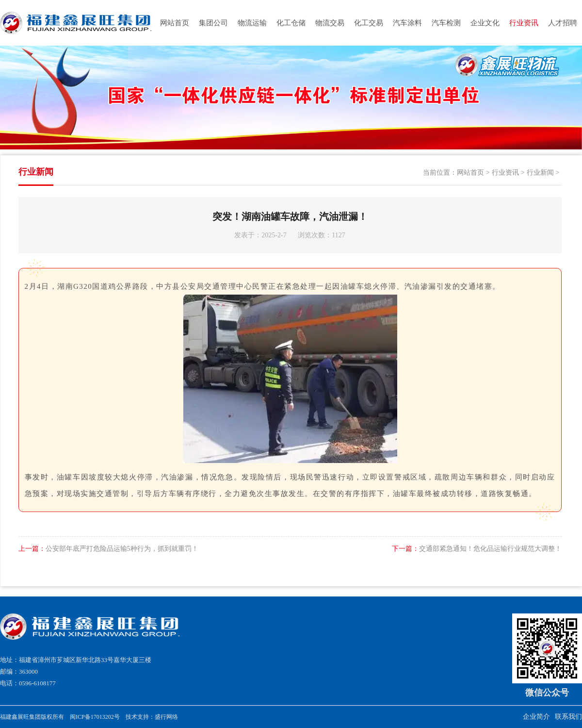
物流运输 (252, 23)
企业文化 (485, 23)
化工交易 (369, 23)
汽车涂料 (407, 23)
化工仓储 (291, 23)
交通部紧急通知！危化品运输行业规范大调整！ (477, 549)
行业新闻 (540, 173)
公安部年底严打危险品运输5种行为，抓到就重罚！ (108, 549)
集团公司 (213, 23)
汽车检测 (446, 23)
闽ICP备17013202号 (95, 717)
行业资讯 (524, 23)
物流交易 (330, 23)
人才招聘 (563, 23)
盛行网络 (166, 717)
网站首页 (175, 23)
